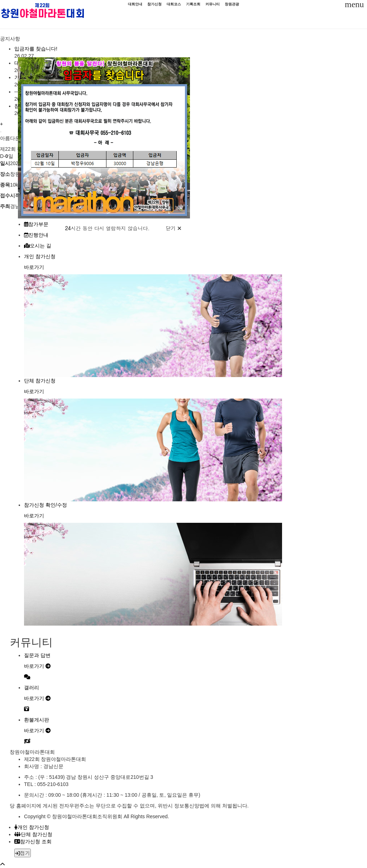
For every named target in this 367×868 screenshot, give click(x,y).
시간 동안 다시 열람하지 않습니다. (107, 228)
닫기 (173, 228)
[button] (175, 861)
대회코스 (174, 4)
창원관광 (232, 4)
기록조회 (193, 4)
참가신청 (154, 4)
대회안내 (135, 4)
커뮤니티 (213, 4)
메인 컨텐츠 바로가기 (0, 0)
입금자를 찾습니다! (36, 49)
